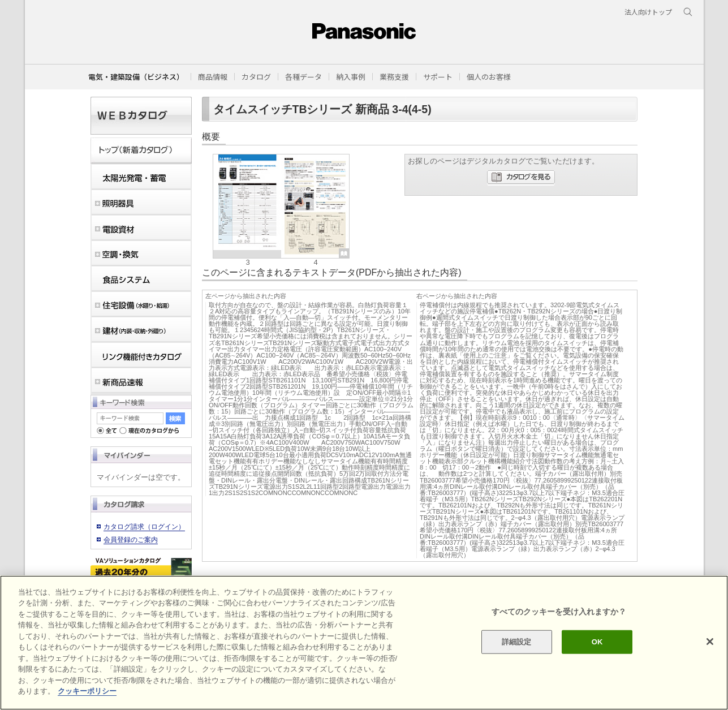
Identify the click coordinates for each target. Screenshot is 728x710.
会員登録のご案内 (131, 540)
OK (597, 642)
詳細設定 (517, 642)
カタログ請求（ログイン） (144, 527)
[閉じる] (710, 642)
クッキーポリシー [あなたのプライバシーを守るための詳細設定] (87, 691)
